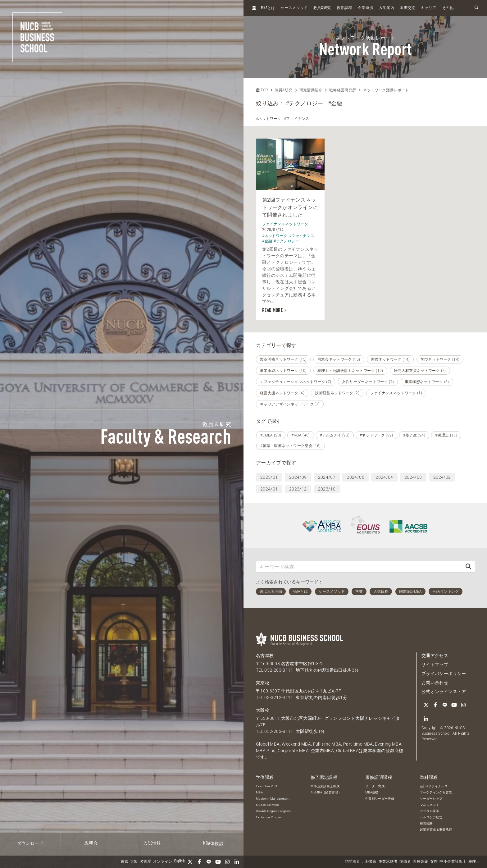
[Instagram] (227, 862)
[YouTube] (218, 862)
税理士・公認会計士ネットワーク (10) (350, 371)
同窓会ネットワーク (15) (339, 359)
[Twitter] (190, 862)
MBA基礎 (372, 792)
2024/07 (327, 477)
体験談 (213, 844)
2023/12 (298, 489)
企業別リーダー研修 (380, 799)
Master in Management (273, 799)
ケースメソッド (294, 8)
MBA (259, 792)
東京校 (263, 683)
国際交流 (407, 8)
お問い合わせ (435, 683)
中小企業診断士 (453, 862)
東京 (124, 862)
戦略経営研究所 (343, 90)
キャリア (428, 8)
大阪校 (263, 710)
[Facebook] (199, 862)
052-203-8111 (279, 670)
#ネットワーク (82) (376, 435)
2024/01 (269, 489)
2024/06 (355, 477)
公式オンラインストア (444, 692)
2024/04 (384, 477)
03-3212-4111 (279, 697)
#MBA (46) (301, 435)
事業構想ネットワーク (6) (427, 382)
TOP (262, 90)
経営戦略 (426, 823)
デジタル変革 (430, 811)
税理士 (474, 862)
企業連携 (365, 8)
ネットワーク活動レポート (386, 90)
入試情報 (152, 843)
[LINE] (209, 862)
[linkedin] (237, 862)
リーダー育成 (375, 786)
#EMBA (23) (271, 435)
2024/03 (413, 477)
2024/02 (442, 477)
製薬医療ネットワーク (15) (283, 359)
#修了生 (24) (414, 435)
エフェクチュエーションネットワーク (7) (296, 382)
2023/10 (327, 489)
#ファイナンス (296, 119)
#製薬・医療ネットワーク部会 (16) (291, 446)
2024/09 (298, 477)
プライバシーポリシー (444, 674)
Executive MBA (267, 786)
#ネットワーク (269, 119)
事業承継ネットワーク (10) (283, 371)
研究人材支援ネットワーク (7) (420, 371)
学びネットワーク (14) (440, 359)
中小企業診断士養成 (325, 786)
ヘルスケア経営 (431, 817)
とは (268, 8)
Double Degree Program (273, 811)
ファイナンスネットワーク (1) (396, 393)
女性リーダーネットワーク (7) (368, 382)
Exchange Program (270, 817)
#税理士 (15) (446, 435)
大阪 (134, 862)
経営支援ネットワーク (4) (282, 393)
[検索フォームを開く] (476, 8)
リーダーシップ (431, 799)
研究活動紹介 (311, 90)
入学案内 (387, 8)
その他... (449, 8)
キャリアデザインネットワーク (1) (290, 404)
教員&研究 (284, 90)
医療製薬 (420, 862)
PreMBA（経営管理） (326, 792)
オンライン (163, 862)
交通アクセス (435, 656)
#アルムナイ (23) (335, 435)
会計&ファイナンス (434, 786)
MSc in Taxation (267, 805)
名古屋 (146, 862)
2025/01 (269, 477)
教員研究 (322, 8)
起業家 (371, 862)
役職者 (405, 862)
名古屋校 (265, 656)
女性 (434, 862)
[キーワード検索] (359, 566)
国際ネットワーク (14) (390, 359)
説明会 (91, 843)
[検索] (468, 566)
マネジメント (430, 805)
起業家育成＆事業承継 (436, 830)
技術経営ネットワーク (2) (337, 393)
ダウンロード (30, 843)
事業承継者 (388, 862)
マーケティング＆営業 (436, 792)
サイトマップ (435, 665)
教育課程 (344, 8)
